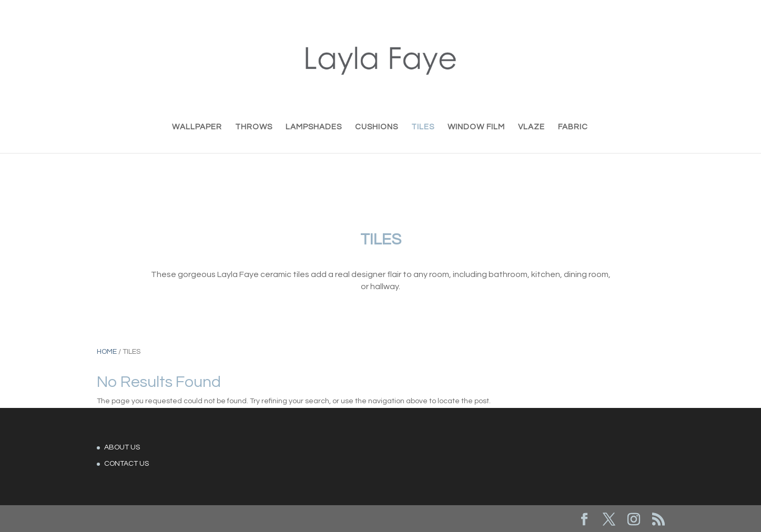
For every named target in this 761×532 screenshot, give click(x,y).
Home (107, 352)
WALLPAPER (197, 127)
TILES (423, 127)
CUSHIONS (377, 127)
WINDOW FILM (476, 127)
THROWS (254, 127)
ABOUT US (122, 447)
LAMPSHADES (314, 127)
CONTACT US (126, 464)
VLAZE (531, 127)
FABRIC (573, 127)
